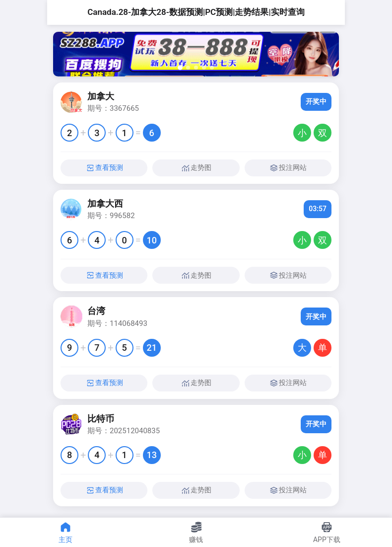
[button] (180, 68)
